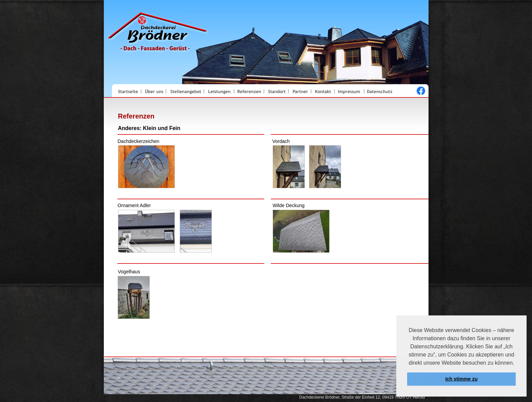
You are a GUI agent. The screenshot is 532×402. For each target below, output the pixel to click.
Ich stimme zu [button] (461, 379)
